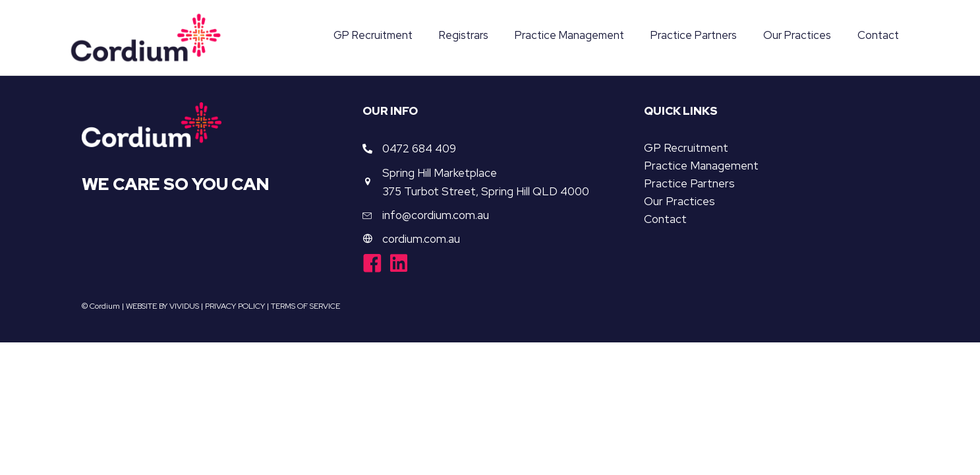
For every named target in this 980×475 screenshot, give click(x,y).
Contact (665, 220)
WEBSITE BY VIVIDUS (162, 306)
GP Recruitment (686, 148)
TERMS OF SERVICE (305, 306)
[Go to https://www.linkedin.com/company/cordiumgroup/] (399, 265)
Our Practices (679, 202)
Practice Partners (689, 184)
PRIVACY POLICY (235, 306)
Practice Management (701, 166)
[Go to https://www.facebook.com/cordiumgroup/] (372, 265)
